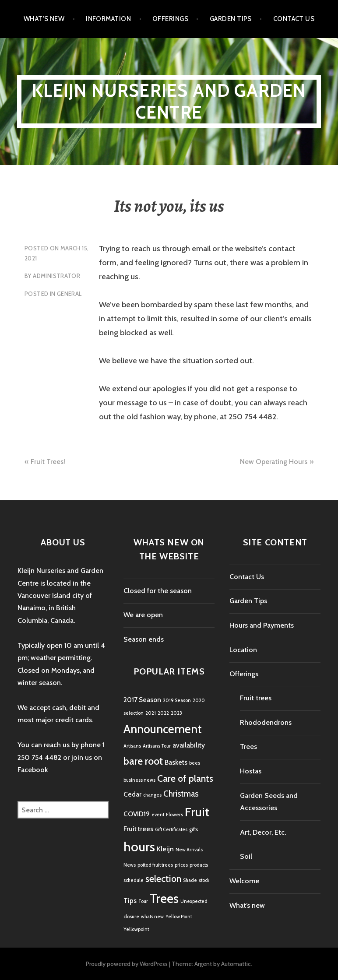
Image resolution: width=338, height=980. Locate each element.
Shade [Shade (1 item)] (190, 880)
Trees (248, 746)
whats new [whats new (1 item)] (152, 917)
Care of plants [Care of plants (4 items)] (185, 778)
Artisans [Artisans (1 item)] (132, 746)
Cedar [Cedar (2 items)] (132, 794)
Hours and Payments (262, 625)
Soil (246, 856)
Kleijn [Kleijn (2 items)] (165, 849)
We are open (143, 615)
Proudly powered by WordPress (127, 964)
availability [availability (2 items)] (189, 745)
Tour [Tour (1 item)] (143, 901)
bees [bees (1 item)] (195, 763)
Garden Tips (231, 19)
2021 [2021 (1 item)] (151, 713)
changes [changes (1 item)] (152, 795)
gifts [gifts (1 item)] (194, 830)
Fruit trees (256, 698)
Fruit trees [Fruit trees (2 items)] (138, 829)
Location (243, 650)
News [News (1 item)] (130, 865)
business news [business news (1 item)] (139, 780)
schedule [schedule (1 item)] (134, 880)
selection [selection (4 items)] (163, 878)
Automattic (236, 964)
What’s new (44, 19)
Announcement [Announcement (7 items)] (163, 729)
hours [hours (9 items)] (139, 847)
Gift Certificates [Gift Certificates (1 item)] (171, 830)
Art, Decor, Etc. (263, 832)
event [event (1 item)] (158, 815)
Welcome (244, 881)
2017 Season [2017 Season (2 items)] (142, 700)
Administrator (56, 276)
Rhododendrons (266, 722)
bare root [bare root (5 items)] (143, 761)
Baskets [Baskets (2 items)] (176, 762)
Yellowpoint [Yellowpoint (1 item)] (136, 929)
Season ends (144, 639)
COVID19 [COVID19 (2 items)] (137, 814)
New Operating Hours (274, 462)
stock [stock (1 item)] (204, 880)
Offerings (170, 19)
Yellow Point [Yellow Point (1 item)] (179, 917)
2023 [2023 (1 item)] (176, 713)
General (69, 294)
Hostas (251, 771)
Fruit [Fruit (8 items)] (197, 812)
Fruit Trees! (48, 462)
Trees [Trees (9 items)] (164, 898)
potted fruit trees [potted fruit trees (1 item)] (155, 865)
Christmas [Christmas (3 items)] (181, 794)
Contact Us (294, 19)
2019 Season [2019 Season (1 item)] (177, 701)
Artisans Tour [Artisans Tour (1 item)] (157, 746)
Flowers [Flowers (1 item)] (174, 815)
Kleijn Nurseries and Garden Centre (169, 101)
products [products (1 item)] (199, 865)
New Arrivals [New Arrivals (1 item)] (189, 850)
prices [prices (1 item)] (181, 865)
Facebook (33, 770)
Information (108, 19)
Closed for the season (158, 591)
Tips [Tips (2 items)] (130, 901)
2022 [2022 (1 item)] (163, 713)
